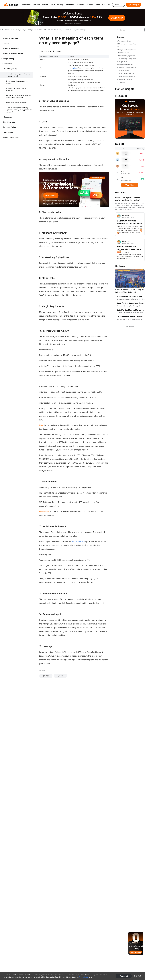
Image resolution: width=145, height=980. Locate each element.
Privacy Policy (84, 977)
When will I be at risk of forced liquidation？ (16, 89)
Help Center (5, 30)
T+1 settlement (78, 541)
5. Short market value (124, 53)
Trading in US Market (11, 38)
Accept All (124, 976)
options (75, 68)
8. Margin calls (122, 62)
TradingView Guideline (11, 137)
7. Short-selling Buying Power (127, 59)
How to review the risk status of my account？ (18, 82)
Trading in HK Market (11, 49)
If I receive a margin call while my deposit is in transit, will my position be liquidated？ (19, 110)
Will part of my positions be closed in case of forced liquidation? (18, 96)
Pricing (60, 5)
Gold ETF (120, 144)
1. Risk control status (124, 41)
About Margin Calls (39, 30)
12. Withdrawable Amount (125, 73)
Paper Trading (8, 132)
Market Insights (125, 89)
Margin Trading (26, 30)
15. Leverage (121, 82)
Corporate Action (9, 127)
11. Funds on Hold (123, 70)
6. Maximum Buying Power (126, 56)
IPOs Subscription (9, 122)
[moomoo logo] (11, 5)
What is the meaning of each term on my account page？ (18, 75)
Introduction (8, 64)
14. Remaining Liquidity (124, 79)
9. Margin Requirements (125, 65)
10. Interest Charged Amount (126, 68)
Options (6, 43)
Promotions (70, 5)
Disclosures (8, 117)
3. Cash (119, 47)
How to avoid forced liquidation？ (17, 103)
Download (118, 5)
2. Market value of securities (126, 44)
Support (90, 5)
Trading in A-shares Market (13, 54)
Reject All (138, 976)
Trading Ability (14, 30)
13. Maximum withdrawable (126, 76)
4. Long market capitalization (127, 50)
